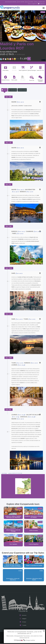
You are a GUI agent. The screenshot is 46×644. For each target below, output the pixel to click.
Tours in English (33, 4)
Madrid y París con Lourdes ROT (17, 46)
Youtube (23, 626)
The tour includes (22, 90)
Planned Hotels (12, 90)
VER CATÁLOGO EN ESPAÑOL (20, 2)
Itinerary (4, 90)
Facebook (23, 616)
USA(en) (42, 4)
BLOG (38, 2)
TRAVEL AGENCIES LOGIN (22, 4)
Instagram (23, 619)
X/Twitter (23, 622)
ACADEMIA (42, 2)
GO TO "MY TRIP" (31, 2)
